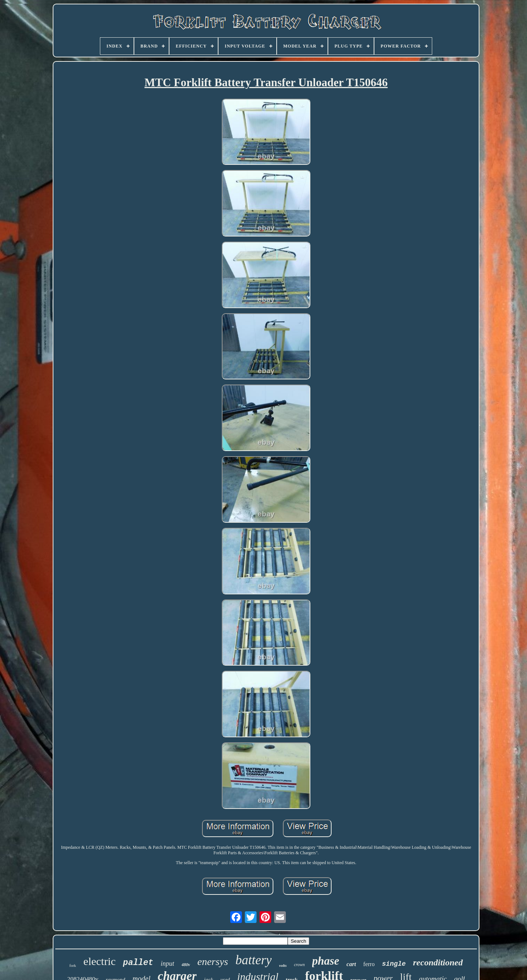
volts (283, 965)
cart (351, 964)
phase (326, 961)
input (167, 964)
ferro (369, 964)
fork (73, 965)
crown (299, 965)
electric (100, 961)
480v (186, 965)
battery (253, 960)
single (394, 964)
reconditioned (438, 962)
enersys (213, 962)
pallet (138, 963)
